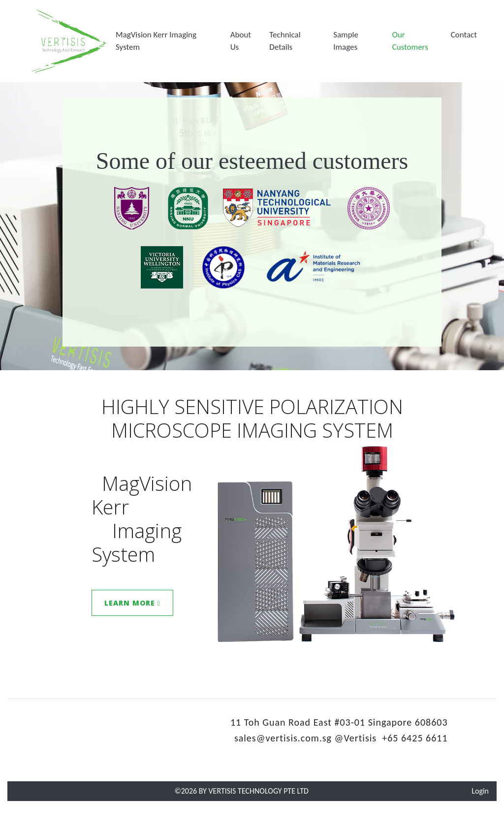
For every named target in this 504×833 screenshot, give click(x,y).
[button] (169, 41)
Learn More (132, 603)
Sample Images (346, 41)
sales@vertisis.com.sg (283, 738)
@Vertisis (356, 738)
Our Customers (410, 41)
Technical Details (285, 41)
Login (480, 791)
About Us (241, 41)
